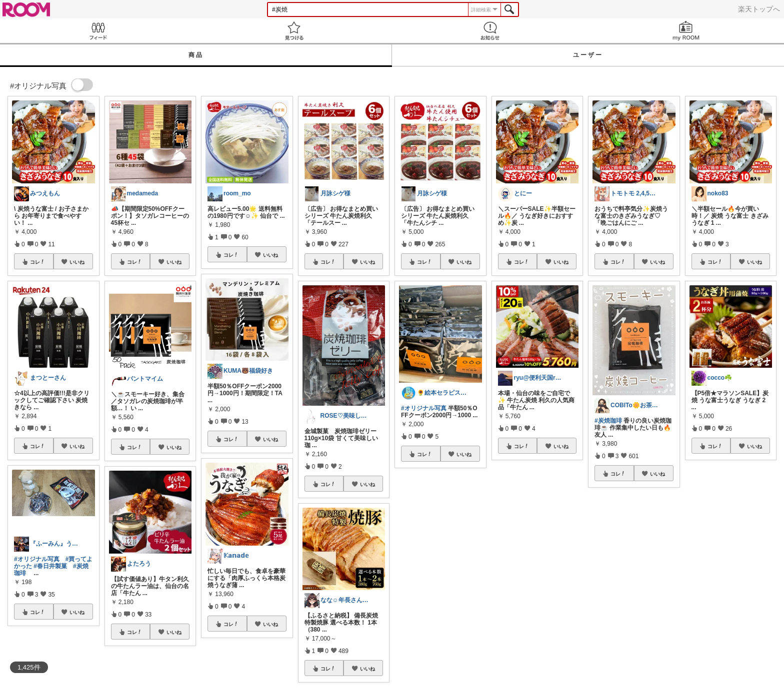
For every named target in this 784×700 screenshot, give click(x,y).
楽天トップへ (759, 9)
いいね (77, 262)
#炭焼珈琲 (608, 421)
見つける (294, 31)
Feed (98, 31)
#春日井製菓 (50, 566)
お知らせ (490, 31)
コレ (37, 262)
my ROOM (686, 31)
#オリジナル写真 (37, 559)
